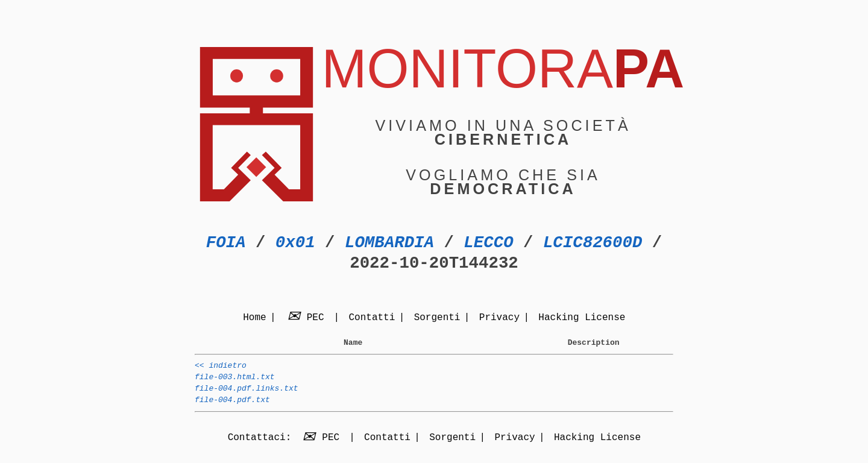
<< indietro (221, 369)
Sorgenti (437, 318)
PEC (307, 318)
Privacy (499, 318)
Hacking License (582, 318)
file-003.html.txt (235, 382)
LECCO (488, 243)
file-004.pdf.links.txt (247, 395)
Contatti (372, 318)
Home (254, 318)
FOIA (226, 243)
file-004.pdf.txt (232, 409)
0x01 (295, 243)
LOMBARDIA (389, 243)
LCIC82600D (593, 243)
